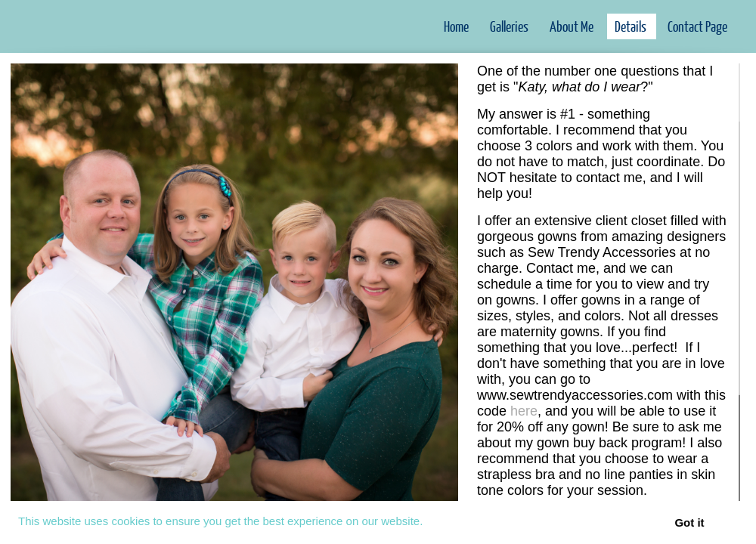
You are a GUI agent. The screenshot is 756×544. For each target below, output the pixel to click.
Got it (689, 522)
